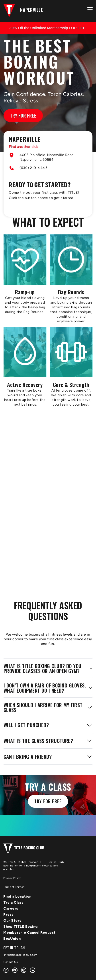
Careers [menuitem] (11, 908)
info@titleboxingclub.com (20, 955)
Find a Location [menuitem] (17, 896)
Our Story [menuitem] (13, 920)
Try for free (48, 801)
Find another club (24, 147)
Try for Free (23, 116)
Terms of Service (14, 887)
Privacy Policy (12, 878)
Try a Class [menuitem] (13, 902)
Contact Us (10, 962)
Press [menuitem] (8, 914)
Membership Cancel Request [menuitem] (29, 932)
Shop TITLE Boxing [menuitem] (21, 926)
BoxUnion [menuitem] (12, 938)
